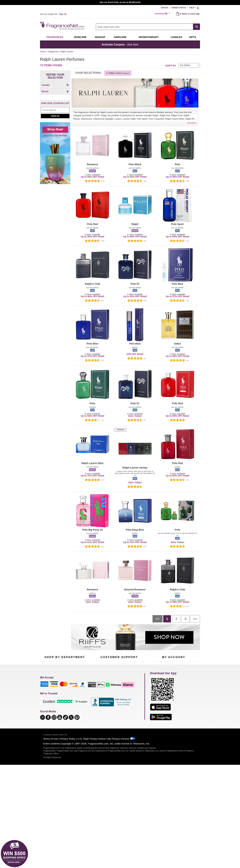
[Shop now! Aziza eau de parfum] (55, 237)
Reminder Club (174, 696)
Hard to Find (81, 717)
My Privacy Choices (118, 806)
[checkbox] (55, 91)
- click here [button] (120, 44)
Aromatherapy (64, 707)
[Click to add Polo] (54, 158)
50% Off (61, 691)
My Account (153, 691)
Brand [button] (55, 104)
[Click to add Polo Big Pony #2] (54, 172)
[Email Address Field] (55, 192)
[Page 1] (167, 619)
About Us (98, 702)
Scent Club (63, 722)
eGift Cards (99, 707)
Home (43, 52)
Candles (79, 702)
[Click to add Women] (55, 98)
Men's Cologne (46, 705)
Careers (133, 713)
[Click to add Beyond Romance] (54, 133)
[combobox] (148, 27)
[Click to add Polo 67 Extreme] (54, 165)
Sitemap (133, 699)
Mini (77, 712)
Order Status (179, 8)
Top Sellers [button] (185, 65)
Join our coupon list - (53, 14)
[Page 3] (185, 619)
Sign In (164, 8)
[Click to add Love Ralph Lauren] (54, 142)
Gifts (192, 37)
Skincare (80, 37)
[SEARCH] (197, 27)
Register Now (154, 696)
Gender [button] (55, 85)
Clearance (62, 717)
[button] (45, 114)
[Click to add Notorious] (54, 150)
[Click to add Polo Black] (54, 176)
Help (192, 8)
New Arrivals (81, 707)
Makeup (100, 37)
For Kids (79, 691)
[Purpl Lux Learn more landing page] (174, 706)
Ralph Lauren (118, 73)
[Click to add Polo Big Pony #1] (54, 169)
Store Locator (118, 718)
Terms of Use (50, 806)
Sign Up (55, 198)
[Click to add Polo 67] (54, 162)
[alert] (163, 14)
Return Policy (118, 691)
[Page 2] (176, 619)
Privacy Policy (68, 806)
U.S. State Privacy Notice (91, 806)
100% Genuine (119, 713)
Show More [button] (192, 123)
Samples (62, 696)
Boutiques (44, 715)
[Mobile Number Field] (138, 669)
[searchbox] (144, 27)
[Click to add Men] (55, 91)
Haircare (120, 37)
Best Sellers (63, 712)
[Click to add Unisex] (55, 94)
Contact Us (99, 696)
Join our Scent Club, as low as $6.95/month (120, 2)
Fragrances (55, 37)
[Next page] (195, 619)
